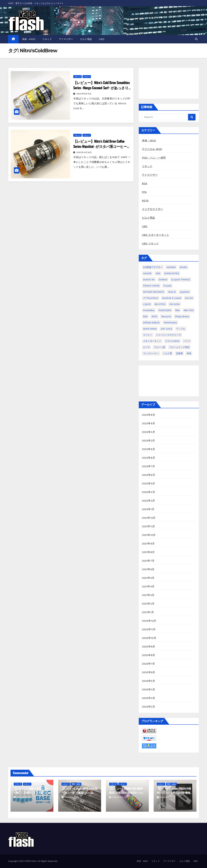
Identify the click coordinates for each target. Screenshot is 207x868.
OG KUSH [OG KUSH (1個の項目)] (175, 304)
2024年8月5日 (24, 797)
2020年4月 (149, 689)
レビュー (87, 77)
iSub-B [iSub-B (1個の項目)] (172, 292)
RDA (145, 183)
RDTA (145, 201)
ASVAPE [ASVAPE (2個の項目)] (147, 273)
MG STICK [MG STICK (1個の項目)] (160, 304)
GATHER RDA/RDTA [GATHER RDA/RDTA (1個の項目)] (154, 292)
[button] (196, 39)
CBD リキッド (150, 243)
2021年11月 (149, 526)
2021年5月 (148, 578)
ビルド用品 (86, 39)
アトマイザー (66, 39)
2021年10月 (149, 535)
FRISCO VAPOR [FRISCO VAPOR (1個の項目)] (151, 286)
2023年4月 (149, 432)
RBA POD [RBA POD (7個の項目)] (189, 310)
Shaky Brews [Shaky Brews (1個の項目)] (182, 316)
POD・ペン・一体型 (154, 158)
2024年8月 (149, 415)
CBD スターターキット (156, 235)
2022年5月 (149, 483)
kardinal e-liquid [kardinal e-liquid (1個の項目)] (172, 298)
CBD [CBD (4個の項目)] (158, 273)
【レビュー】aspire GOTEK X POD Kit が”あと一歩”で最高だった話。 (80, 791)
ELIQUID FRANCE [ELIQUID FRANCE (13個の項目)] (181, 280)
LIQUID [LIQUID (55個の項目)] (147, 304)
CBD (102, 39)
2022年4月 (149, 492)
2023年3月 (149, 441)
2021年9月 (148, 544)
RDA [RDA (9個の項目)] (145, 316)
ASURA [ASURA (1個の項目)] (183, 267)
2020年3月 (149, 698)
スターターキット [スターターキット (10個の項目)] (152, 341)
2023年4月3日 (120, 797)
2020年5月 (149, 681)
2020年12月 (149, 621)
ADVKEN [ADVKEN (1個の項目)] (171, 267)
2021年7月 (148, 561)
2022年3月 (149, 501)
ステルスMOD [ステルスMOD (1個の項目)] (172, 341)
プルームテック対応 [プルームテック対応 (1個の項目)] (179, 347)
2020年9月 (149, 647)
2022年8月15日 (84, 94)
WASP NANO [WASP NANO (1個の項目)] (150, 329)
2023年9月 (149, 423)
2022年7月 (148, 466)
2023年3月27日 (168, 797)
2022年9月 (149, 449)
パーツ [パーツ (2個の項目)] (187, 341)
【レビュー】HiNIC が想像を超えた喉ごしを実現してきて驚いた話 (31, 793)
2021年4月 (148, 586)
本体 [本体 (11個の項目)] (189, 353)
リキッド (47, 39)
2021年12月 (149, 518)
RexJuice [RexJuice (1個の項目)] (166, 316)
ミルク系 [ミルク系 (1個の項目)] (167, 353)
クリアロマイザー (153, 209)
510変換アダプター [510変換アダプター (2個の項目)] (153, 267)
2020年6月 (149, 672)
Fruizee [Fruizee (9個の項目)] (167, 286)
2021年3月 (148, 595)
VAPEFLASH (30, 861)
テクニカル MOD (152, 149)
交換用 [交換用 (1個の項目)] (179, 353)
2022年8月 (149, 458)
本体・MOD (29, 39)
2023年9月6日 (72, 797)
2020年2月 (149, 707)
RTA (144, 192)
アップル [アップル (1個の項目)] (181, 329)
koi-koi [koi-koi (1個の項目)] (189, 298)
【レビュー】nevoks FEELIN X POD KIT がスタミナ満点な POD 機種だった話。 (175, 793)
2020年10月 (149, 638)
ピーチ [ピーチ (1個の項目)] (147, 347)
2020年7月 (149, 664)
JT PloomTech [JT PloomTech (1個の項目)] (151, 298)
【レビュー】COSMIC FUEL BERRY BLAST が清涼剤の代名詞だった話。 (126, 793)
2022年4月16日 (84, 152)
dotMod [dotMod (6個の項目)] (163, 280)
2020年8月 (149, 655)
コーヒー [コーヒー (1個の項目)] (148, 335)
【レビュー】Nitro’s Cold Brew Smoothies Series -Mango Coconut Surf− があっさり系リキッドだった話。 (101, 88)
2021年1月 (148, 612)
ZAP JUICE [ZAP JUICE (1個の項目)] (166, 329)
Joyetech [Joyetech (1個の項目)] (185, 292)
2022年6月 (149, 475)
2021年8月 (148, 552)
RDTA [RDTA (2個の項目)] (154, 316)
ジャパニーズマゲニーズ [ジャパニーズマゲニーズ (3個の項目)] (169, 335)
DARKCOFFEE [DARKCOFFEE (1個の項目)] (172, 273)
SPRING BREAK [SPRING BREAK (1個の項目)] (151, 323)
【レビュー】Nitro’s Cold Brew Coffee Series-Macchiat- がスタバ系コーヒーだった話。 (102, 146)
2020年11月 (149, 629)
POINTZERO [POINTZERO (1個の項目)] (165, 310)
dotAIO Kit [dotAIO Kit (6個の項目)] (149, 280)
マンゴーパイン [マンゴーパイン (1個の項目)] (151, 353)
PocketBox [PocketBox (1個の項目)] (149, 310)
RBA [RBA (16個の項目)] (178, 310)
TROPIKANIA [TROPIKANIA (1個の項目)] (170, 323)
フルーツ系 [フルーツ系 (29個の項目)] (159, 347)
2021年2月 (148, 604)
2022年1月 (148, 509)
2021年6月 (148, 569)
